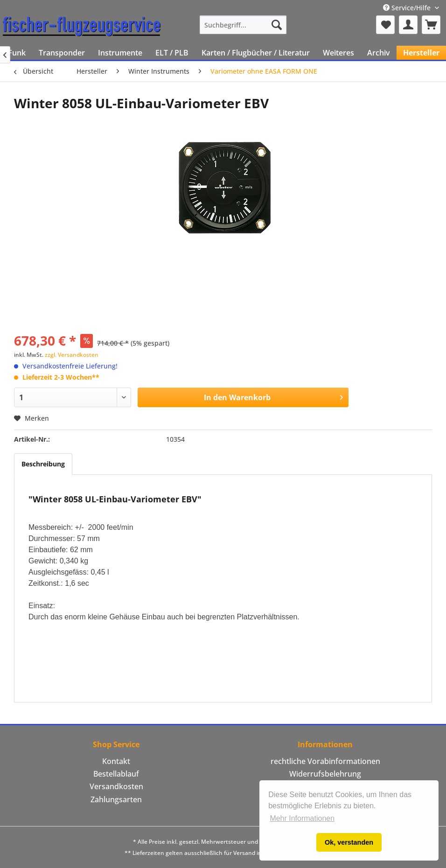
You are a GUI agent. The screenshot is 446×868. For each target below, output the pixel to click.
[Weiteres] (338, 53)
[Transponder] (62, 53)
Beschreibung (43, 464)
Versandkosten (116, 786)
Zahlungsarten (116, 799)
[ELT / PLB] (172, 53)
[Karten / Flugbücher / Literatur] (256, 53)
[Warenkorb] (431, 25)
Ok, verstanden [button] (349, 842)
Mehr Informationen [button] (302, 818)
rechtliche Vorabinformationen (325, 761)
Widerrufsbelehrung (325, 774)
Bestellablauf (116, 774)
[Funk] (17, 53)
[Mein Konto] (408, 25)
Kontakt (116, 761)
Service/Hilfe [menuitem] (408, 8)
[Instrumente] (120, 53)
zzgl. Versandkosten (72, 355)
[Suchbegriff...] (243, 25)
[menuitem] (243, 25)
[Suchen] (277, 25)
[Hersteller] (421, 53)
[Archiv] (379, 53)
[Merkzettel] (385, 25)
